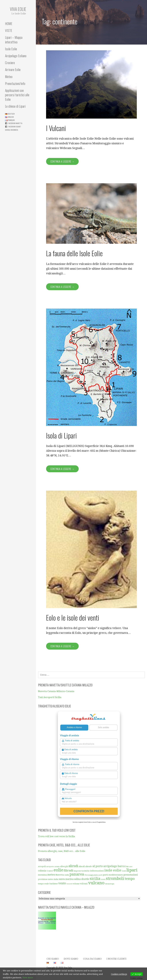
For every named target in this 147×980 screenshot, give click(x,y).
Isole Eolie (11, 49)
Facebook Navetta (15, 123)
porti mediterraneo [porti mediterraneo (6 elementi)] (113, 875)
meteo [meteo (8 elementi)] (51, 875)
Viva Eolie (18, 9)
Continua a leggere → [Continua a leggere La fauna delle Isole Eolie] (62, 287)
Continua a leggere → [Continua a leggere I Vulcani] (62, 161)
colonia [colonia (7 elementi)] (42, 871)
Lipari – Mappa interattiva (14, 39)
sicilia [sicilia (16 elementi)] (95, 879)
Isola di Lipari (61, 435)
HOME (9, 23)
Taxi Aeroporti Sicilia (50, 697)
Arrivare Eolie (13, 69)
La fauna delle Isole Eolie (74, 253)
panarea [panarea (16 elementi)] (77, 874)
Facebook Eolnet (15, 127)
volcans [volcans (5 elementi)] (76, 884)
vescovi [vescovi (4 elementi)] (69, 884)
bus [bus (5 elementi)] (127, 866)
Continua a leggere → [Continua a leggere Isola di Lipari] (62, 469)
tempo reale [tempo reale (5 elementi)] (43, 884)
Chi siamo (53, 959)
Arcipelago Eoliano (16, 56)
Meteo (9, 76)
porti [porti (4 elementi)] (100, 875)
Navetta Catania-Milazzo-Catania (56, 691)
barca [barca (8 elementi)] (121, 866)
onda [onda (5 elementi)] (67, 875)
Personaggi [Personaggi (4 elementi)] (89, 875)
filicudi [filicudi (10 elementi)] (68, 870)
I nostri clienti (116, 959)
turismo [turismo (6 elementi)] (54, 884)
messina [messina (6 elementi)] (42, 875)
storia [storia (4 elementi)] (103, 879)
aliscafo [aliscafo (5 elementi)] (89, 866)
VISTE (9, 30)
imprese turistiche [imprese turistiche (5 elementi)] (82, 871)
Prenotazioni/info (15, 83)
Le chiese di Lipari (15, 106)
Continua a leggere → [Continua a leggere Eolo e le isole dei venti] (62, 646)
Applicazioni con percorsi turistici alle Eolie (17, 95)
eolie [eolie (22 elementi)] (58, 870)
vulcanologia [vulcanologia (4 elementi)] (110, 884)
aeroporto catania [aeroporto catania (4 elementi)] (53, 867)
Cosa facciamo (92, 959)
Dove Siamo (71, 959)
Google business (12, 130)
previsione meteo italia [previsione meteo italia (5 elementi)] (48, 879)
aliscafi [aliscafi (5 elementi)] (82, 866)
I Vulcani (56, 128)
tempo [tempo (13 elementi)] (130, 879)
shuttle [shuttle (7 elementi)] (85, 879)
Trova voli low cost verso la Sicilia (56, 836)
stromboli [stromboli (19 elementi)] (115, 879)
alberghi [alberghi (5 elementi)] (64, 866)
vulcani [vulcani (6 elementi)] (84, 884)
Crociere (10, 63)
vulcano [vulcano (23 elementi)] (96, 883)
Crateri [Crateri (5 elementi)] (50, 871)
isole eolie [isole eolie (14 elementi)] (113, 870)
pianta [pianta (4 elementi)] (96, 875)
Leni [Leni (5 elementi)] (124, 871)
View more (28, 978)
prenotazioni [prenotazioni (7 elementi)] (131, 875)
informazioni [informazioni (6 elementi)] (97, 871)
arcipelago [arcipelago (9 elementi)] (110, 866)
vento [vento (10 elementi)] (62, 883)
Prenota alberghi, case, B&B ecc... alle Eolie (62, 851)
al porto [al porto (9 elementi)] (98, 866)
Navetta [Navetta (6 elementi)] (60, 875)
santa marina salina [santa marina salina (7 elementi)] (70, 879)
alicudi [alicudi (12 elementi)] (73, 866)
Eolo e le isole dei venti (73, 617)
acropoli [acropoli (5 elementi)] (42, 866)
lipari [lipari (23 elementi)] (132, 870)
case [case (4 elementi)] (131, 867)
